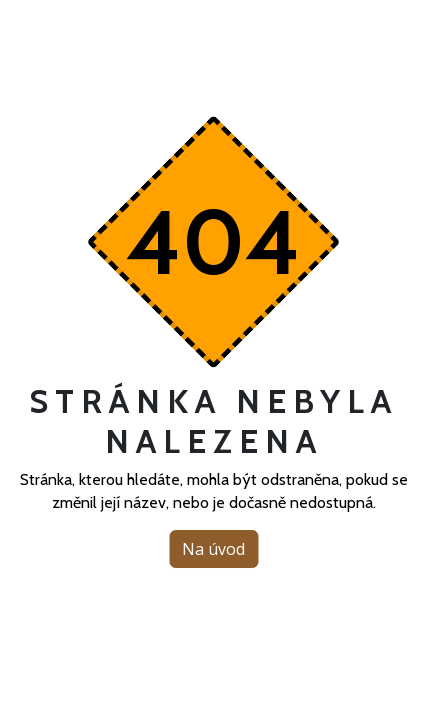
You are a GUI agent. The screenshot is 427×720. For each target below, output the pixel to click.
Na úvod (213, 549)
